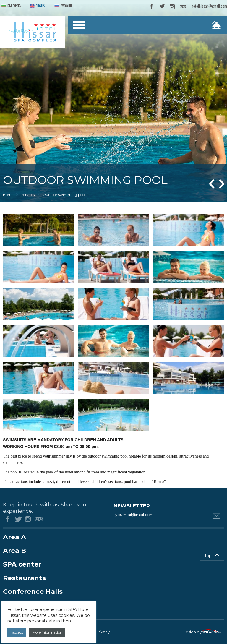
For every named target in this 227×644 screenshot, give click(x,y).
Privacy (103, 632)
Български (11, 6)
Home (8, 195)
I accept (17, 632)
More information (47, 632)
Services (28, 195)
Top (208, 556)
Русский (63, 6)
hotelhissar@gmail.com (209, 6)
